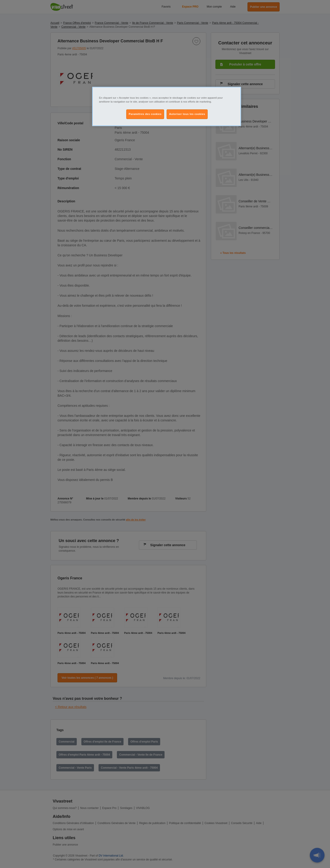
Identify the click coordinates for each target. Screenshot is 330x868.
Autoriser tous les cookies (187, 114)
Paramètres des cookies (145, 114)
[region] (167, 106)
